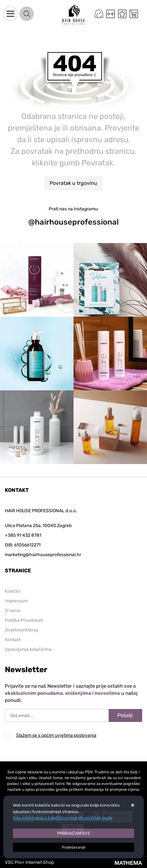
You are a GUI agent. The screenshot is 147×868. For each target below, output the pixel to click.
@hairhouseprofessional (73, 222)
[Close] (73, 833)
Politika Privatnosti (24, 620)
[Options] (73, 847)
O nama (13, 611)
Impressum (16, 601)
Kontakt (13, 640)
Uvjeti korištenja (22, 630)
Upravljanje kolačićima (28, 649)
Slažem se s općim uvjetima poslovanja (56, 735)
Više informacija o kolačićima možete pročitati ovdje (63, 818)
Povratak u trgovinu (73, 183)
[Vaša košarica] (134, 14)
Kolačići (13, 591)
